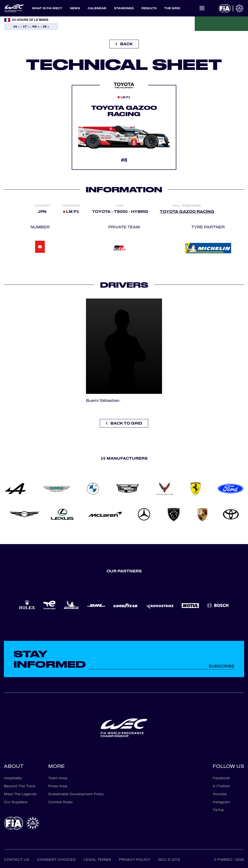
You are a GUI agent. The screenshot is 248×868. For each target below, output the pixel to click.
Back (124, 44)
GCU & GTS (169, 860)
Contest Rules (60, 802)
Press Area (58, 786)
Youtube (220, 794)
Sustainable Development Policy (76, 794)
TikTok (218, 810)
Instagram (221, 802)
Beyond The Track (20, 786)
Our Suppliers (16, 802)
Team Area (58, 778)
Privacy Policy (135, 860)
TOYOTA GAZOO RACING (187, 212)
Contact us (17, 860)
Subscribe (222, 666)
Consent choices (56, 860)
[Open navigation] (202, 8)
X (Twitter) (221, 786)
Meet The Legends (20, 794)
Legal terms (97, 860)
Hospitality (13, 778)
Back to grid (124, 423)
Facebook (221, 778)
